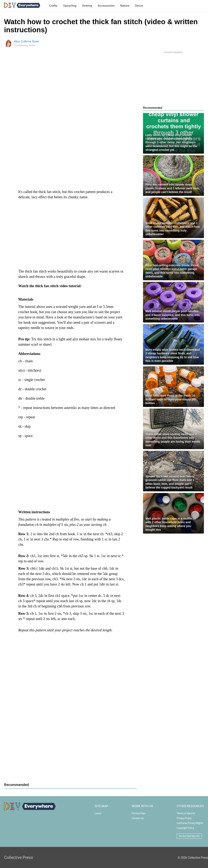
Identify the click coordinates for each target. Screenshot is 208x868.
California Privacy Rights (190, 823)
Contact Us (138, 818)
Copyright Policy (185, 828)
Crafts (53, 6)
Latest (98, 813)
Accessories (106, 6)
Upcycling (70, 6)
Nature (125, 6)
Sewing (87, 6)
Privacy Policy (184, 818)
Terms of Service (186, 813)
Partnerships (139, 813)
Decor (139, 6)
